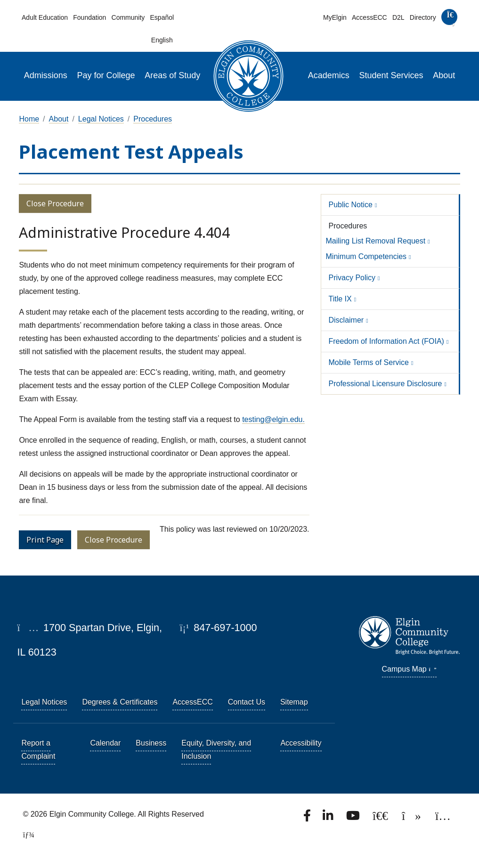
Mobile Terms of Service (369, 362)
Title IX (340, 299)
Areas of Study (172, 75)
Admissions (46, 75)
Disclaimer (346, 320)
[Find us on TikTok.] (412, 818)
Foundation (89, 17)
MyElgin (335, 17)
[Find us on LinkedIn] (329, 818)
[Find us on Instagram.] (443, 818)
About (444, 75)
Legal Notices (101, 119)
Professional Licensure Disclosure (386, 384)
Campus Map (409, 669)
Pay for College (106, 75)
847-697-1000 (218, 628)
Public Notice (351, 205)
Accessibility (301, 743)
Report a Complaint (38, 750)
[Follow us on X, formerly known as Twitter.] (381, 818)
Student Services (391, 75)
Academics (329, 75)
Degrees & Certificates (120, 702)
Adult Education (45, 17)
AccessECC (369, 17)
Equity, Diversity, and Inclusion (216, 750)
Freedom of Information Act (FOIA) (386, 341)
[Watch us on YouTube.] (354, 818)
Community (128, 17)
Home (29, 119)
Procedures (153, 119)
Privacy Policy (352, 278)
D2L (398, 17)
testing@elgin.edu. (273, 419)
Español (162, 17)
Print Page (45, 540)
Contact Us (247, 702)
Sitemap (294, 702)
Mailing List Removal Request (376, 241)
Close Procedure (55, 203)
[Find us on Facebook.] (308, 818)
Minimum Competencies (366, 256)
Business (151, 743)
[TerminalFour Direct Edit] (25, 835)
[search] (449, 19)
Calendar (105, 743)
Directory (423, 17)
